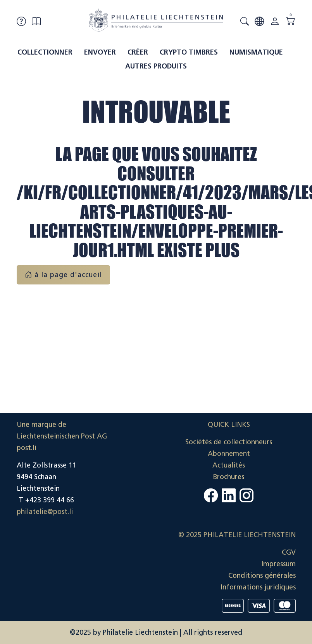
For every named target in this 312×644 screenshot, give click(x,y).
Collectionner (45, 52)
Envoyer (100, 52)
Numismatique (256, 52)
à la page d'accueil (63, 275)
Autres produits (156, 66)
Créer (138, 52)
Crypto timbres (189, 52)
